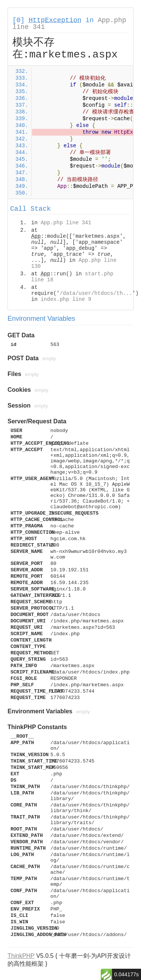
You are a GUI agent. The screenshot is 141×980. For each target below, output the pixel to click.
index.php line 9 (66, 299)
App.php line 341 (66, 223)
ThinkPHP (21, 956)
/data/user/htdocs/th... (96, 293)
